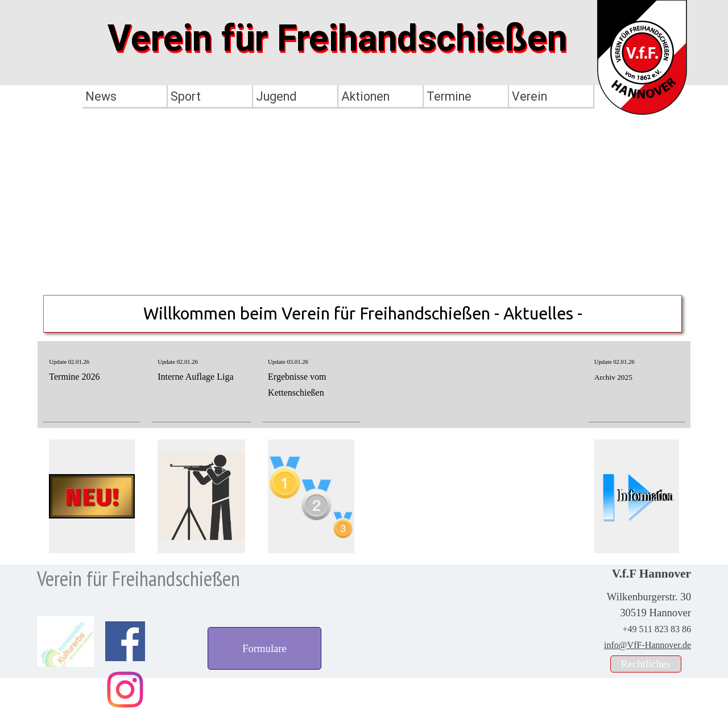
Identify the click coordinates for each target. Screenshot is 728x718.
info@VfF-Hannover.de (648, 645)
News (101, 96)
